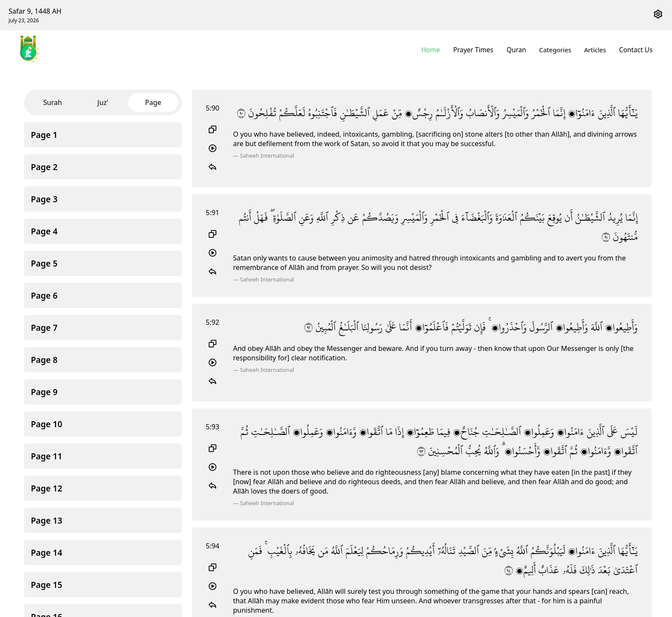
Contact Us (637, 50)
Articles (597, 50)
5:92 (213, 322)
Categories (557, 50)
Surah (53, 102)
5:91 (213, 213)
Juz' (103, 102)
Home (436, 50)
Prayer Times (477, 50)
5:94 (213, 546)
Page (153, 102)
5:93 (213, 427)
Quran (519, 50)
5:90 (213, 108)
